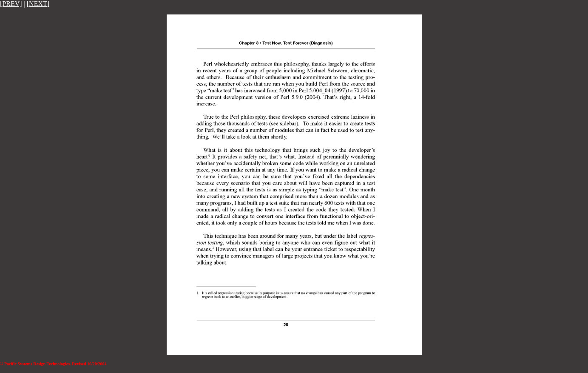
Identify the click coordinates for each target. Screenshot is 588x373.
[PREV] (11, 4)
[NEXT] (38, 4)
